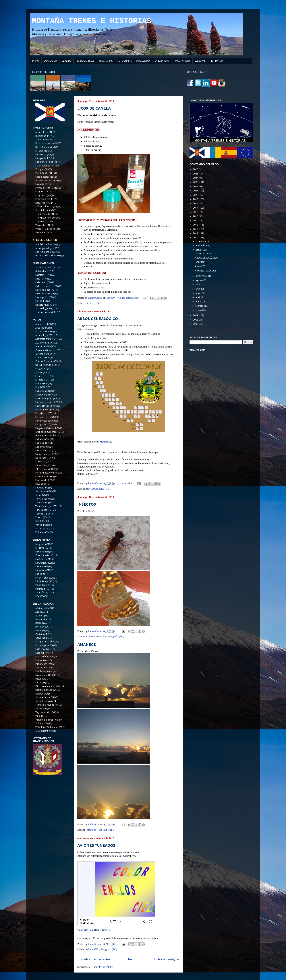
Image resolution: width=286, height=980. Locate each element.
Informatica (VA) (44, 664)
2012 (196, 229)
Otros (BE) (41, 683)
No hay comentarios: (129, 298)
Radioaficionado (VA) (46, 690)
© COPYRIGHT (183, 61)
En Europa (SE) (43, 552)
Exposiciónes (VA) (44, 656)
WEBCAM (200, 61)
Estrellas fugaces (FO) (46, 398)
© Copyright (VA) (44, 731)
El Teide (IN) (41, 151)
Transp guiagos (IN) (45, 218)
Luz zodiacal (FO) (44, 450)
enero (199, 310)
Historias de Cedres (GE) (48, 256)
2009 (196, 315)
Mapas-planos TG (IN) (47, 180)
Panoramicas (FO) (45, 477)
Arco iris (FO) (42, 328)
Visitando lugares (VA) (47, 720)
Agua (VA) (40, 612)
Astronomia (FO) (44, 343)
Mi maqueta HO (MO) (46, 675)
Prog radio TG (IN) (45, 199)
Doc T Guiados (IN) (45, 147)
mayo (199, 293)
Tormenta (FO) (43, 514)
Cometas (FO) (42, 357)
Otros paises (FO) (44, 469)
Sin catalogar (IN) (44, 210)
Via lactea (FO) (43, 528)
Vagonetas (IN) (43, 225)
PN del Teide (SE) (44, 578)
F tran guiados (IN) (45, 166)
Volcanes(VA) (42, 723)
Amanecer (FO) (43, 324)
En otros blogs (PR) (45, 293)
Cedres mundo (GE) (45, 252)
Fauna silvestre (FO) (96, 637)
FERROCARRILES (85, 61)
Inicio (132, 959)
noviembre (201, 246)
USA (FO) (40, 521)
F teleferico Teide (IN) (46, 162)
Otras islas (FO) (43, 465)
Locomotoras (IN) (44, 177)
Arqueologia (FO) (44, 335)
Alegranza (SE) (43, 544)
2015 (196, 216)
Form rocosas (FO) (45, 421)
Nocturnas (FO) (43, 458)
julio (198, 285)
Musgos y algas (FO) (46, 454)
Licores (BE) (92, 303)
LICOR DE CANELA (94, 108)
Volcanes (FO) (42, 532)
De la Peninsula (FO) (46, 365)
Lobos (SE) (41, 574)
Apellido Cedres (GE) (46, 244)
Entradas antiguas (167, 959)
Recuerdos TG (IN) (45, 203)
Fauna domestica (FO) (47, 402)
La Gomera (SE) (43, 559)
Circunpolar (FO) (44, 354)
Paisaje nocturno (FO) (46, 473)
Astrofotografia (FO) (46, 339)
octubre (200, 250)
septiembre (202, 276)
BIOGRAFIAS (106, 61)
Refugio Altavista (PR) (46, 305)
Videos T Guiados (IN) (47, 229)
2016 (196, 212)
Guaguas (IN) (42, 169)
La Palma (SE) (42, 566)
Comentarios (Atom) (102, 967)
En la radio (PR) (43, 282)
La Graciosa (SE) (44, 563)
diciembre (201, 241)
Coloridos (83, 930)
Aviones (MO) (42, 616)
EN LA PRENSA (162, 61)
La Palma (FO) (42, 439)
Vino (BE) (40, 716)
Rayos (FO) (41, 484)
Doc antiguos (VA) (45, 645)
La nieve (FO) (42, 447)
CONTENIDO (50, 61)
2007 (196, 324)
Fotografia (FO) (116, 637)
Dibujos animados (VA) (47, 642)
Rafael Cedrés (102, 930)
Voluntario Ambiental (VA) (49, 727)
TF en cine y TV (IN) (45, 214)
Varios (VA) (41, 708)
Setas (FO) (40, 495)
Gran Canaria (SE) (44, 555)
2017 (196, 208)
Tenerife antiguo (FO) (46, 506)
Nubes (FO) (109, 830)
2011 (196, 233)
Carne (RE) (41, 630)
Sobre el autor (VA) (45, 697)
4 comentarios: (126, 483)
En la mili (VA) (42, 653)
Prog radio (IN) (43, 195)
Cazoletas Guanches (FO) (48, 350)
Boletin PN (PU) (43, 271)
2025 (196, 174)
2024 (196, 178)
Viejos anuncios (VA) (46, 712)
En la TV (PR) (41, 279)
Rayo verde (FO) (44, 480)
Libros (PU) (41, 301)
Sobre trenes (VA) (44, 701)
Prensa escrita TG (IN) (46, 188)
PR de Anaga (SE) (44, 581)
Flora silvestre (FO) (45, 417)
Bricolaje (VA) (42, 627)
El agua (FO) (41, 384)
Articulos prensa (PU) (46, 268)
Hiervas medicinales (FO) (48, 435)
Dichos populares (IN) (47, 143)
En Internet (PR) (43, 275)
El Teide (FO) (42, 380)
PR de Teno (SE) (43, 585)
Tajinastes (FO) (43, 499)
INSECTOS (87, 504)
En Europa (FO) (43, 391)
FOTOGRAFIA (125, 61)
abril (198, 297)
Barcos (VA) (41, 623)
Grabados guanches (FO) (48, 432)
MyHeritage (106, 442)
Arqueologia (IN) (44, 132)
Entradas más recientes (94, 959)
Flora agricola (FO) (45, 410)
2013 (196, 225)
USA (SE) (39, 596)
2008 (196, 320)
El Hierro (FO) (42, 376)
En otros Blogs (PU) (45, 290)
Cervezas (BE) (42, 638)
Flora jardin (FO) (44, 413)
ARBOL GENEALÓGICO (98, 319)
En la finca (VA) (43, 649)
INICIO (36, 61)
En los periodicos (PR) (47, 286)
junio (198, 289)
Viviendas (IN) (42, 233)
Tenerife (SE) (42, 592)
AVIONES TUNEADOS (96, 845)
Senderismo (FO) (44, 491)
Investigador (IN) (44, 173)
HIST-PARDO (216, 61)
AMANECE (87, 644)
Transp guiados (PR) (46, 312)
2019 (196, 199)
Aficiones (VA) (42, 608)
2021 (196, 191)
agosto (199, 280)
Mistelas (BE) (42, 679)
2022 (196, 186)
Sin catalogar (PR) (44, 308)
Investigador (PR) (44, 297)
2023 (196, 182)
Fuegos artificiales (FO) (47, 428)
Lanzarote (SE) (43, 570)
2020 (196, 195)
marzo (199, 301)
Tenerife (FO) (42, 503)
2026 (196, 169)
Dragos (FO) (42, 369)
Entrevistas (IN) (43, 155)
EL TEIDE (66, 61)
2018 (196, 203)
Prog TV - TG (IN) (44, 192)
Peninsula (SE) (42, 589)
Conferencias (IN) (44, 140)
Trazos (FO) (41, 517)
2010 (196, 237)
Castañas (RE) (42, 634)
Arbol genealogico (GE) (98, 489)
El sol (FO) (40, 387)
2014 (196, 221)
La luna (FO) (41, 443)
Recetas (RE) (41, 694)
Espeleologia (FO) (44, 395)
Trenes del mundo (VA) (47, 705)
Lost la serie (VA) (44, 671)
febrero (200, 306)
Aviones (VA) (92, 949)
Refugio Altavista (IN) (46, 206)
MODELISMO (143, 61)
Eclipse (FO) (41, 372)
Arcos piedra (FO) (45, 332)
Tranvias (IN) (42, 221)
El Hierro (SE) (42, 548)
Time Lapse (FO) (44, 510)
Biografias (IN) (43, 136)
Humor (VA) (41, 660)
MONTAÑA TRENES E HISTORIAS (91, 21)
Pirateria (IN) (42, 184)
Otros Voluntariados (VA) (48, 686)
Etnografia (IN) (43, 158)
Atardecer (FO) (43, 346)
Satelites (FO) (42, 488)
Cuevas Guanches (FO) (47, 361)
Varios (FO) (41, 525)
